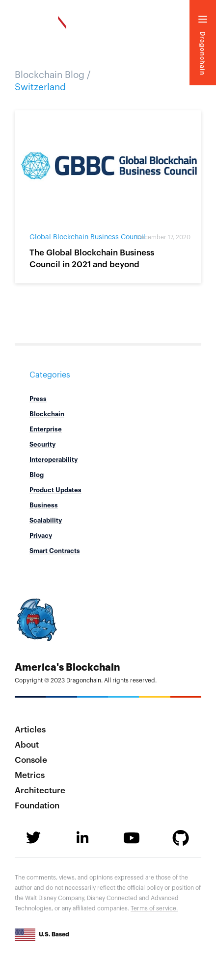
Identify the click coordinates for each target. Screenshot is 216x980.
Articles (30, 730)
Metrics (30, 775)
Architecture (40, 791)
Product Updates (55, 490)
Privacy (41, 536)
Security (42, 444)
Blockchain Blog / (53, 75)
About (27, 745)
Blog (37, 475)
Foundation (37, 806)
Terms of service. (154, 908)
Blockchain (47, 414)
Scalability (46, 520)
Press (38, 399)
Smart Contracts (55, 551)
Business (44, 505)
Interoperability (54, 460)
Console (31, 760)
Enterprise (46, 429)
